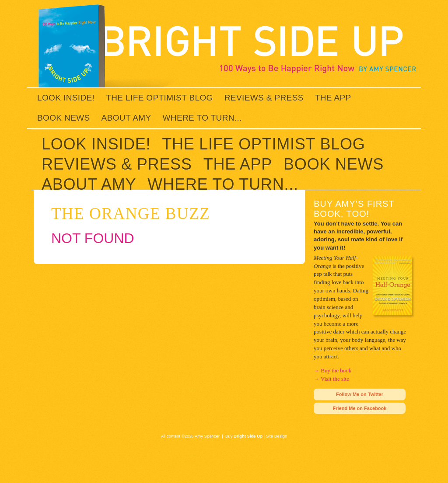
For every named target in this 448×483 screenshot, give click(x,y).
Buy (244, 436)
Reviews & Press (264, 98)
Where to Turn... (202, 118)
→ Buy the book (332, 370)
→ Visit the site (331, 379)
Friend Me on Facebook (360, 408)
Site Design (277, 436)
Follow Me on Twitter (360, 394)
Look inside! (66, 98)
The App (333, 98)
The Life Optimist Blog (159, 98)
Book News (64, 118)
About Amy (126, 118)
